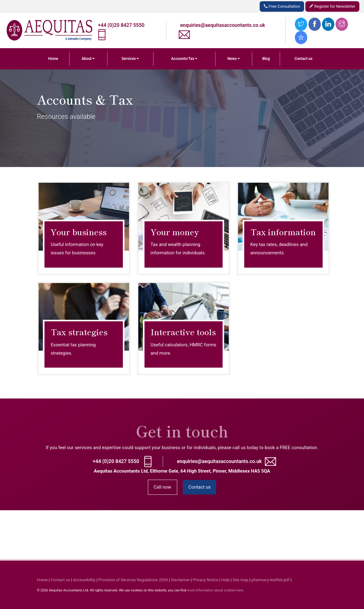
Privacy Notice (205, 580)
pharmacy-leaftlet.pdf (270, 580)
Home (53, 59)
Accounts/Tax (184, 59)
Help (226, 580)
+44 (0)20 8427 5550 (121, 25)
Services (130, 59)
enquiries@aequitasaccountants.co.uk (223, 25)
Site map (240, 580)
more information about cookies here (215, 590)
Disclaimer (180, 580)
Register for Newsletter (332, 6)
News (234, 59)
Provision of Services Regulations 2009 (133, 580)
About (88, 59)
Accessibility (84, 580)
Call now (163, 487)
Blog (266, 59)
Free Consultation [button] (282, 6)
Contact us (303, 59)
